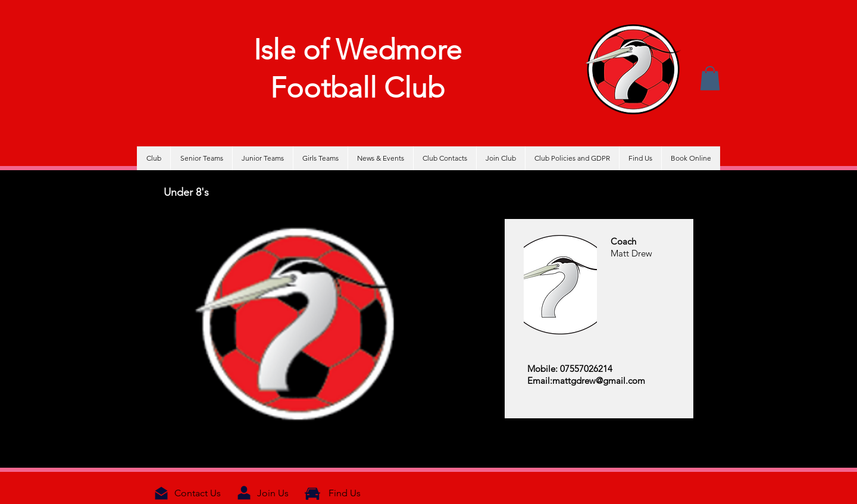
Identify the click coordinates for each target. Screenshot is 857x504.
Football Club (357, 88)
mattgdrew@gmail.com (599, 381)
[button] (710, 78)
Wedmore (399, 50)
